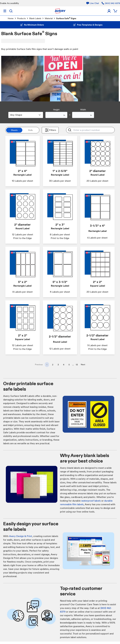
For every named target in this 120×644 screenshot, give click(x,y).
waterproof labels (91, 501)
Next (83, 364)
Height (56, 110)
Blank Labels (35, 18)
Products (21, 18)
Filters (50, 130)
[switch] (22, 130)
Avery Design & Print (21, 536)
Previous (39, 364)
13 (77, 365)
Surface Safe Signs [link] (66, 18)
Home (11, 18)
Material (49, 18)
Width (83, 110)
